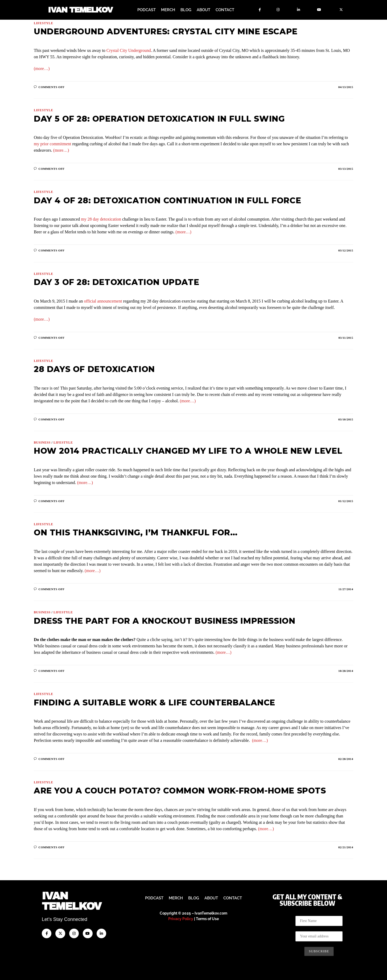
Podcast (147, 10)
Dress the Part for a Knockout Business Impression (164, 621)
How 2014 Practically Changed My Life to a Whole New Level (188, 451)
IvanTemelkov (71, 901)
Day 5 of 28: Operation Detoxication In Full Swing (159, 119)
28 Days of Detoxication (94, 369)
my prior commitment (52, 144)
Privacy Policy (181, 919)
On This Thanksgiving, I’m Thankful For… (136, 533)
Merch (168, 10)
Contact (225, 10)
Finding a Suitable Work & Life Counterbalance (155, 703)
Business (42, 443)
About (203, 10)
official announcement (103, 301)
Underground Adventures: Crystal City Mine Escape (166, 32)
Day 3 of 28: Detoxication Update (116, 282)
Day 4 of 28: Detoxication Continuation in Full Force (167, 200)
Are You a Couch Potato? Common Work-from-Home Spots (180, 791)
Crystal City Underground (129, 50)
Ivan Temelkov (80, 10)
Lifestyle (44, 23)
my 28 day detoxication (101, 219)
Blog (186, 10)
